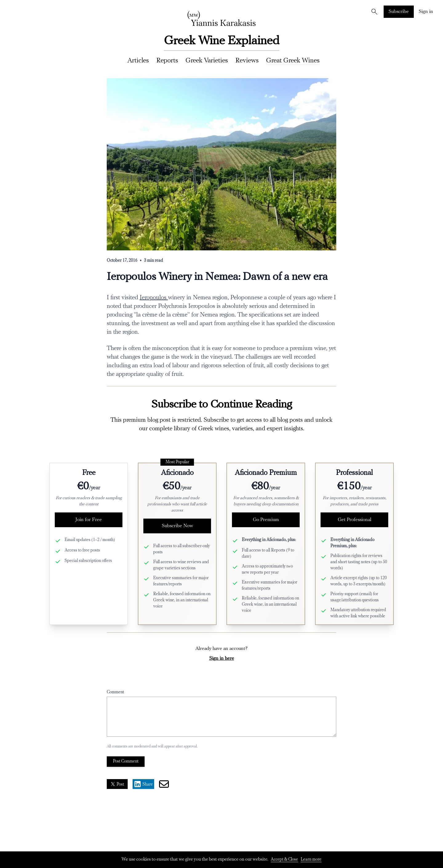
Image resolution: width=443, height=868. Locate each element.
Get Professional (355, 520)
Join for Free (89, 520)
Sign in (426, 12)
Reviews (247, 61)
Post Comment (126, 761)
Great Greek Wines (293, 61)
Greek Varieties (207, 61)
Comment (115, 692)
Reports (167, 61)
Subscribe (399, 12)
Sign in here (222, 659)
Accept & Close (284, 860)
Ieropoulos (154, 298)
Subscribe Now (177, 526)
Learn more (311, 860)
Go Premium (266, 520)
